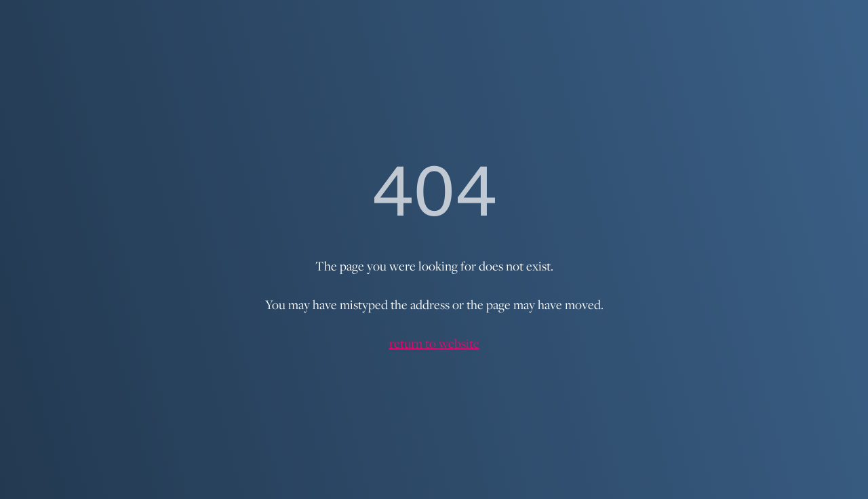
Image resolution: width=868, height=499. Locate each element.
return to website (434, 343)
